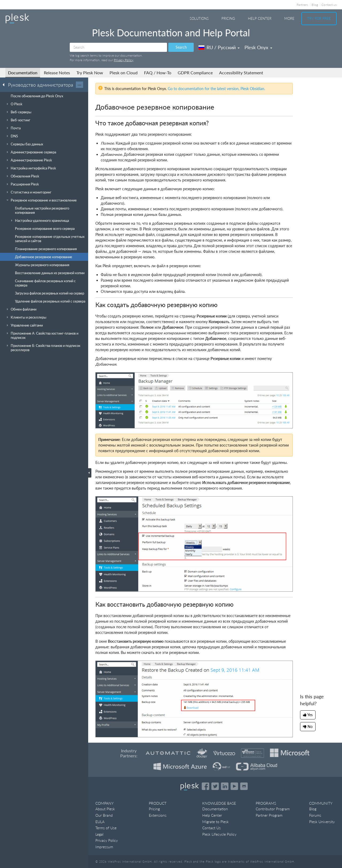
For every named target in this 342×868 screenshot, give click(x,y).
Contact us (329, 5)
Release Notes (57, 73)
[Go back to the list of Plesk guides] (5, 84)
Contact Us (211, 828)
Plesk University (322, 822)
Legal (99, 834)
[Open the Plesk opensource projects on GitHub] (244, 786)
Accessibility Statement (241, 73)
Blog (315, 5)
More (289, 18)
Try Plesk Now (90, 73)
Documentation (23, 73)
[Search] (118, 47)
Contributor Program (273, 809)
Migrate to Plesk (215, 822)
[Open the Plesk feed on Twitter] (215, 786)
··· (79, 85)
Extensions (158, 815)
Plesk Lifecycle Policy (219, 834)
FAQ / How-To (158, 73)
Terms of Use (106, 828)
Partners (302, 5)
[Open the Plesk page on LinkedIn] (225, 786)
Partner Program (269, 815)
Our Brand (104, 815)
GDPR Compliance (195, 73)
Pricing (228, 18)
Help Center (260, 18)
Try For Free (319, 18)
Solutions (199, 18)
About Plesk (105, 809)
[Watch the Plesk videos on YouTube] (234, 786)
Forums (315, 815)
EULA (100, 822)
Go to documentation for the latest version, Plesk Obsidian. (216, 89)
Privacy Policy (124, 60)
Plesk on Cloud (124, 73)
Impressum (104, 847)
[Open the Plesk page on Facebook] (205, 786)
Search (181, 47)
